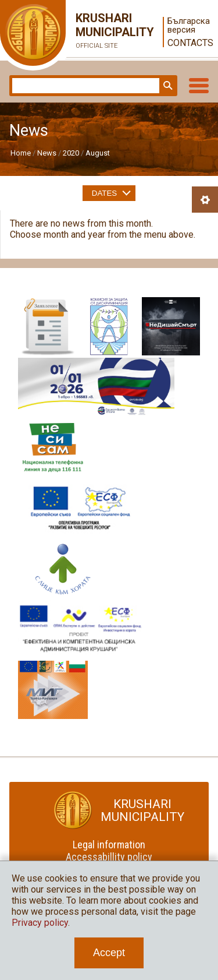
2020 (71, 153)
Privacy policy (40, 923)
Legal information (109, 845)
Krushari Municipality (105, 32)
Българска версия (188, 26)
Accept (109, 953)
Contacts (188, 43)
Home (21, 153)
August (98, 153)
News (47, 153)
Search (167, 86)
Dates (104, 193)
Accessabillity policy (109, 857)
